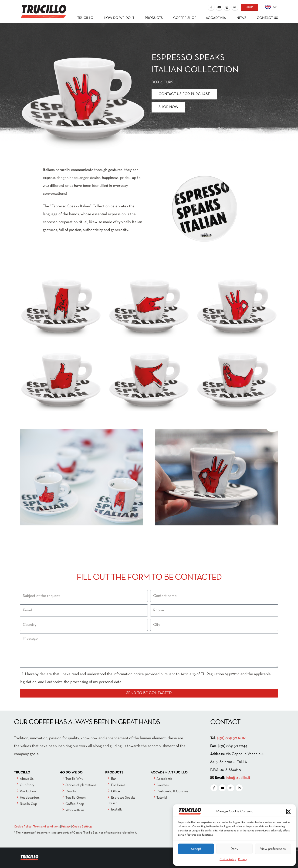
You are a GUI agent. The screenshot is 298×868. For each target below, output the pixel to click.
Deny (234, 849)
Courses (163, 785)
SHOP (249, 7)
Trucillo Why (74, 779)
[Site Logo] (43, 9)
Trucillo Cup (28, 804)
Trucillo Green (76, 798)
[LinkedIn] (235, 7)
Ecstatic (117, 810)
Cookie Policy (228, 859)
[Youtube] (219, 7)
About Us (27, 779)
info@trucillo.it (238, 778)
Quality (71, 791)
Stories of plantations (81, 785)
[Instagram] (227, 7)
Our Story (27, 785)
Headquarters (30, 798)
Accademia (164, 779)
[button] (289, 811)
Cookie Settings (82, 827)
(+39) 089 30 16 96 (232, 738)
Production (28, 791)
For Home (118, 785)
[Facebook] (211, 7)
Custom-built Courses (172, 791)
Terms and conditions (46, 827)
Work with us (75, 810)
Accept (196, 849)
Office (115, 791)
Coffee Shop (75, 804)
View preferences (273, 849)
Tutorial (162, 798)
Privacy (243, 859)
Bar (113, 779)
